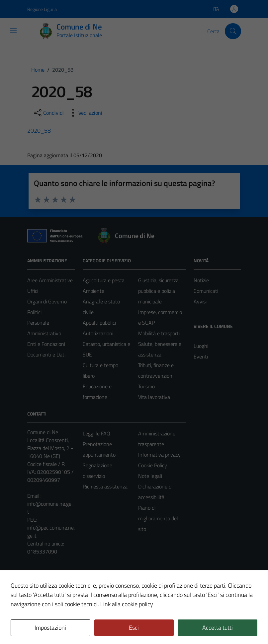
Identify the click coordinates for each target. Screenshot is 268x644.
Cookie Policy (153, 465)
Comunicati (206, 291)
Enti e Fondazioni (46, 344)
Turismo (146, 386)
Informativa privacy (159, 455)
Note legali (150, 476)
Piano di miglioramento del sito (158, 518)
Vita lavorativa (154, 397)
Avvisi (200, 301)
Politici (34, 312)
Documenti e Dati (46, 354)
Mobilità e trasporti (159, 333)
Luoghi (201, 346)
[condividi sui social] (48, 113)
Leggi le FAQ (96, 433)
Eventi (201, 356)
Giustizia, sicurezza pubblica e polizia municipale (158, 291)
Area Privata (41, 584)
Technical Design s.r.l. (72, 625)
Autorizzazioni (98, 333)
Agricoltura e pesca (104, 280)
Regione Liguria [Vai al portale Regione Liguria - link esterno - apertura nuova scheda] (42, 9)
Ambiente (93, 291)
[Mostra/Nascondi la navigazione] (13, 31)
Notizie (201, 280)
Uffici (33, 291)
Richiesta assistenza (105, 486)
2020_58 (39, 130)
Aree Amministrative (50, 280)
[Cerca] (233, 31)
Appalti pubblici (99, 323)
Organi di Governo (47, 301)
